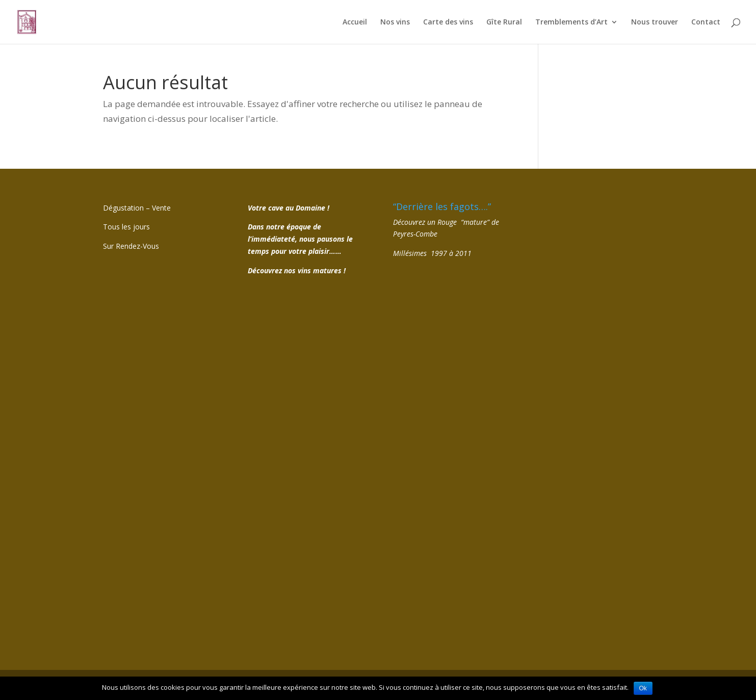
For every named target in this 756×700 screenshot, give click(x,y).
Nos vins (395, 22)
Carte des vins (448, 22)
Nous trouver (655, 22)
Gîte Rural (504, 22)
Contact (706, 22)
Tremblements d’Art (571, 22)
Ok (643, 688)
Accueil (355, 22)
